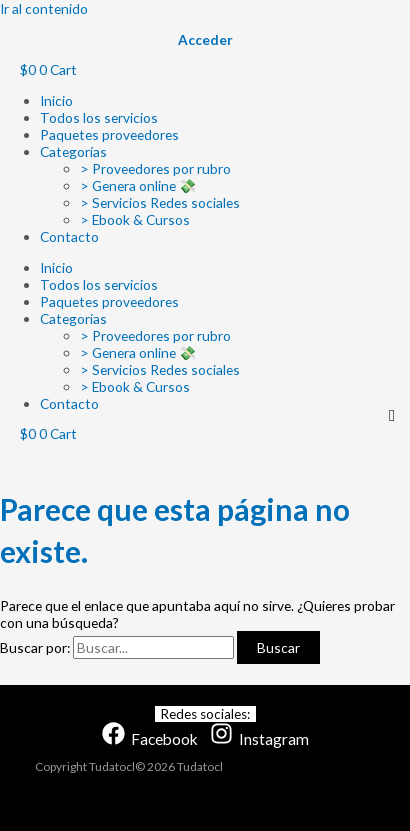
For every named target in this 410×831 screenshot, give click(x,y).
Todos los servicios (99, 117)
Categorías (73, 151)
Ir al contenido (44, 8)
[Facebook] (150, 739)
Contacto (69, 236)
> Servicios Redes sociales (160, 202)
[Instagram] (259, 739)
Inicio (56, 100)
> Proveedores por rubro (155, 168)
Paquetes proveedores (109, 134)
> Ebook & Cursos (135, 219)
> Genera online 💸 (138, 185)
